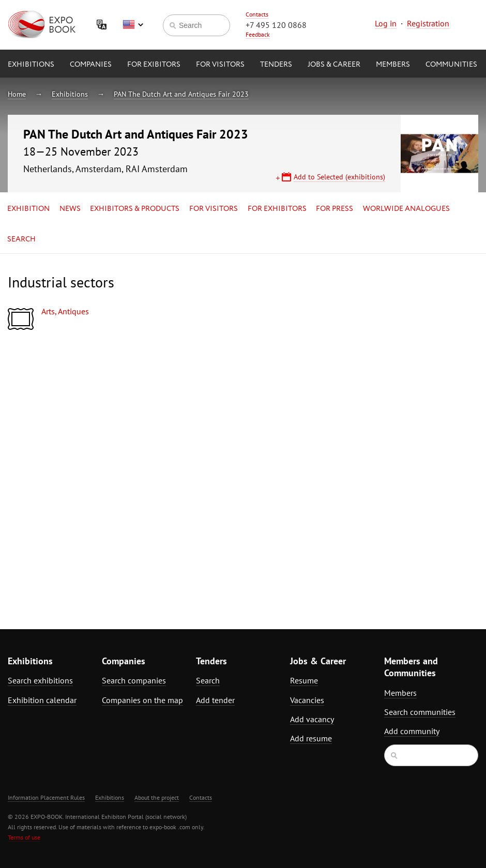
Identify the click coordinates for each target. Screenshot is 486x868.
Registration (428, 23)
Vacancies (307, 700)
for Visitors (220, 65)
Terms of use (24, 837)
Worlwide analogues (406, 209)
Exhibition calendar (42, 700)
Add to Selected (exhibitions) (339, 177)
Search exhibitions (40, 680)
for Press (335, 209)
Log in (386, 23)
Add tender (215, 700)
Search (21, 239)
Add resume (311, 738)
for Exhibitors (277, 209)
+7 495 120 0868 (276, 25)
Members (393, 65)
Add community (412, 731)
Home (17, 94)
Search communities (420, 712)
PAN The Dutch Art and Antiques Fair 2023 (181, 94)
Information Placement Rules (46, 797)
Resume (304, 680)
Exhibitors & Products (135, 209)
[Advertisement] (394, 430)
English (133, 25)
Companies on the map (142, 700)
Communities (451, 65)
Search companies (134, 680)
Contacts (257, 14)
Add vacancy (312, 719)
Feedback (258, 34)
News (70, 209)
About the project (157, 797)
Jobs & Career (334, 65)
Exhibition (28, 209)
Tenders (276, 65)
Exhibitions (31, 65)
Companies (91, 65)
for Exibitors (154, 65)
